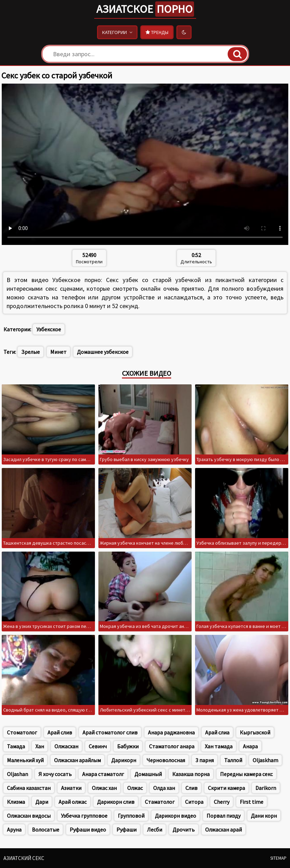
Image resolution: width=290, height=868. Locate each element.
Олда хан (164, 788)
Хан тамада (219, 746)
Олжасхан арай (223, 829)
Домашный (148, 774)
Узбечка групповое (84, 816)
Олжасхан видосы (29, 816)
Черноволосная (166, 760)
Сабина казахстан (29, 788)
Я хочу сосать (55, 774)
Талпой (233, 760)
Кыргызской (255, 732)
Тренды (157, 32)
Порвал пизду (223, 816)
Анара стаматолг (103, 774)
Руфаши (126, 829)
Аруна (14, 829)
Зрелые (30, 352)
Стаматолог (160, 802)
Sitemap (278, 858)
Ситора (194, 802)
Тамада (16, 746)
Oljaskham (265, 760)
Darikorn (266, 788)
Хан (40, 746)
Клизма (16, 802)
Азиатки (71, 788)
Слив (191, 788)
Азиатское (145, 9)
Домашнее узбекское (103, 352)
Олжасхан (66, 746)
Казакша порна (191, 774)
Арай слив (60, 732)
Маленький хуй (25, 760)
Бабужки (128, 746)
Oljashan (17, 774)
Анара (250, 746)
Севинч (98, 746)
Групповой (131, 816)
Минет (58, 352)
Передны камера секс (246, 774)
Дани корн (264, 816)
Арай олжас (73, 802)
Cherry (222, 802)
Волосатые (46, 829)
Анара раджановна (171, 732)
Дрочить (184, 829)
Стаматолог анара (172, 746)
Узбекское (49, 329)
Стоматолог (22, 732)
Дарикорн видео (175, 816)
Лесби (155, 829)
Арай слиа (217, 732)
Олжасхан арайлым (77, 760)
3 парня (205, 760)
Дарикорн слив (116, 802)
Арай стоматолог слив (110, 732)
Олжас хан (104, 788)
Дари (42, 802)
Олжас (135, 788)
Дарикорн (124, 760)
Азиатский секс (24, 858)
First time (252, 802)
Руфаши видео (88, 829)
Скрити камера (226, 788)
